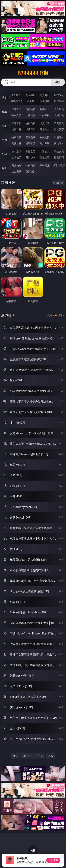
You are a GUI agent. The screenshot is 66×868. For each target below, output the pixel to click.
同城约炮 (16, 165)
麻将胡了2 (16, 101)
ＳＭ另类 (59, 115)
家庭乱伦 (30, 151)
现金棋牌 (45, 101)
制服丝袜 (16, 129)
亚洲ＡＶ (16, 109)
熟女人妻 (16, 115)
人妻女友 (45, 151)
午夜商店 (30, 165)
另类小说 (30, 157)
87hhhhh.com (33, 73)
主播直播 (45, 115)
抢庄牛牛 (59, 101)
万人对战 (45, 95)
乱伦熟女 (45, 129)
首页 (15, 756)
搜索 (58, 82)
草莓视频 (45, 165)
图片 (5, 140)
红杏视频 (16, 171)
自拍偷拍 (30, 109)
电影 (5, 126)
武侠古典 (59, 151)
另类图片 (59, 143)
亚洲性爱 (16, 123)
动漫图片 (59, 137)
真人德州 (30, 95)
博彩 (5, 98)
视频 (5, 112)
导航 (5, 168)
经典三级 (30, 129)
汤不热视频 (59, 165)
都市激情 (16, 151)
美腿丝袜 (16, 143)
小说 (5, 154)
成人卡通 (45, 123)
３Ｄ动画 (59, 109)
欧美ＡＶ (45, 109)
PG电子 (16, 95)
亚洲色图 (30, 137)
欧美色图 (45, 137)
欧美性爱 (59, 123)
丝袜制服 (30, 115)
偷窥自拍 (16, 137)
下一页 (39, 756)
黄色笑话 (45, 157)
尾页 (51, 756)
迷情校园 (16, 157)
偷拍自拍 (30, 123)
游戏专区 (59, 95)
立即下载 (53, 860)
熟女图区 (45, 143)
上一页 (27, 756)
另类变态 (59, 129)
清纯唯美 (30, 143)
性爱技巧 (59, 157)
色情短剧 (30, 171)
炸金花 (30, 101)
